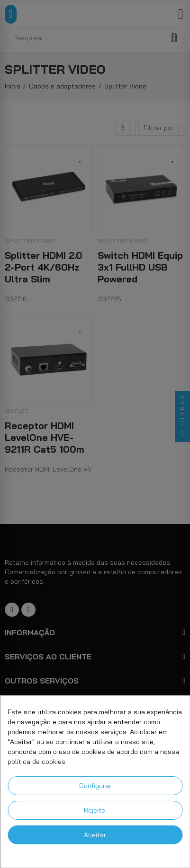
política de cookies (36, 762)
